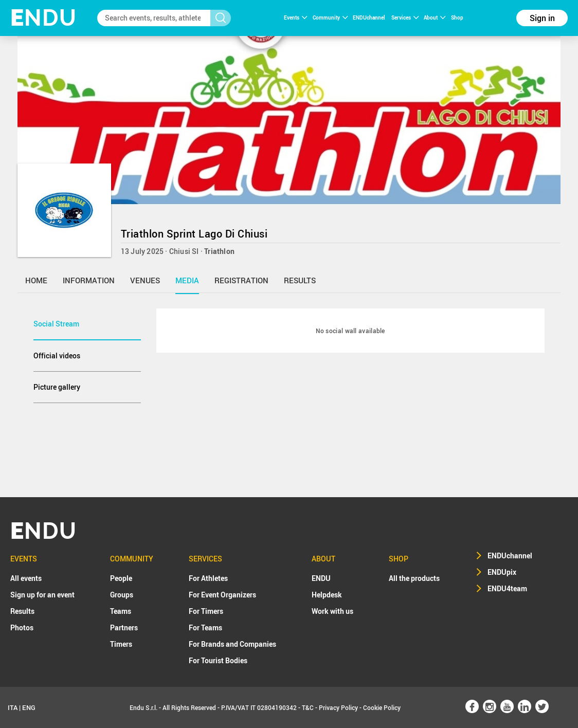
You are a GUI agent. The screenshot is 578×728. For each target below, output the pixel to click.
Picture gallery (57, 387)
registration (241, 280)
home (36, 280)
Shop (457, 17)
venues (145, 280)
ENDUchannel (369, 17)
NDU (43, 18)
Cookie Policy (382, 707)
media (187, 280)
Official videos (57, 356)
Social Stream (56, 324)
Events (295, 17)
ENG (29, 707)
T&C (308, 707)
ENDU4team (507, 588)
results (300, 280)
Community (330, 17)
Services (405, 17)
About (435, 17)
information (89, 280)
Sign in (542, 18)
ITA (13, 707)
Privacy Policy (338, 707)
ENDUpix (502, 572)
